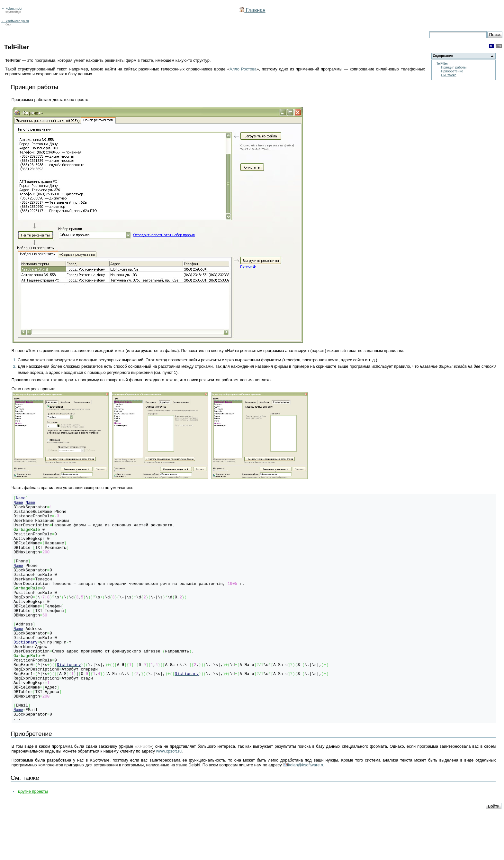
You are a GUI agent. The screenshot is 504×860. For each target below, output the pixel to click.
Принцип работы (454, 67)
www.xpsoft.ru (169, 799)
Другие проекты (33, 840)
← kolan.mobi (12, 8)
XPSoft (143, 795)
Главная (252, 10)
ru (492, 46)
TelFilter (442, 64)
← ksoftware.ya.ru (15, 21)
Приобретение (452, 71)
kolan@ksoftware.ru (306, 813)
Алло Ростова (243, 69)
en (499, 46)
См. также (449, 75)
